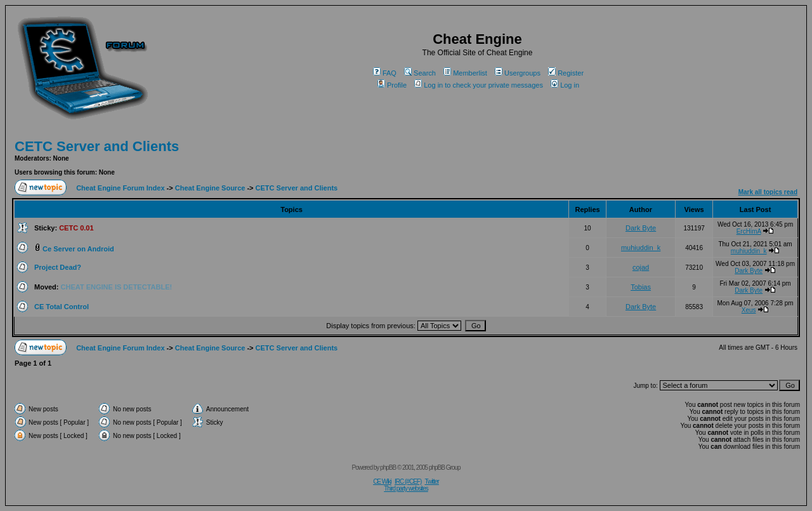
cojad (641, 267)
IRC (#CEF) (408, 481)
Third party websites (406, 488)
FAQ (385, 73)
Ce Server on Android (78, 249)
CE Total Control (62, 307)
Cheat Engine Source (210, 188)
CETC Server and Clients (97, 146)
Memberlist (465, 73)
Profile (392, 85)
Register (566, 73)
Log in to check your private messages (479, 85)
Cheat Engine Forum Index (120, 188)
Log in (565, 85)
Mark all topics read (768, 192)
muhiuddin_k (641, 248)
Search (420, 73)
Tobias (641, 287)
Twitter (431, 481)
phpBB (388, 468)
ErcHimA (749, 231)
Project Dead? (58, 267)
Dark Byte (641, 228)
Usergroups (518, 73)
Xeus (749, 310)
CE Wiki (382, 481)
